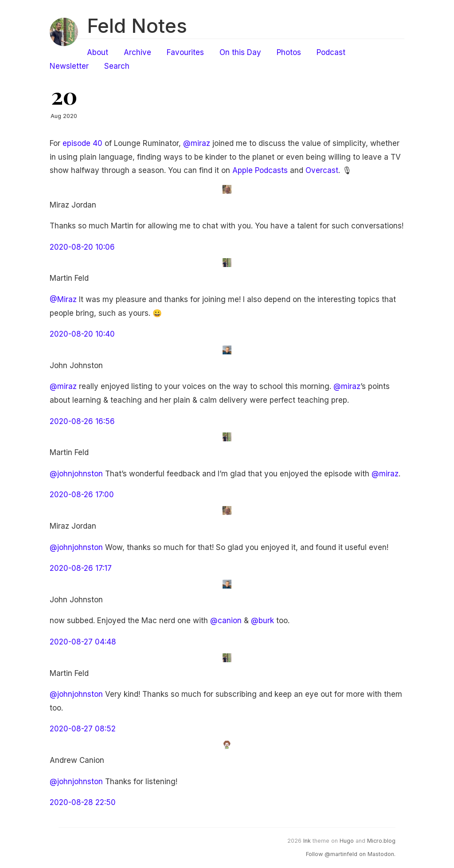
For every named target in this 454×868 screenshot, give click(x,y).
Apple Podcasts (260, 170)
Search (117, 66)
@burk (262, 621)
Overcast (322, 170)
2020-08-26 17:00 (82, 495)
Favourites (185, 52)
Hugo (347, 841)
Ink (307, 841)
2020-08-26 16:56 (82, 421)
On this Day (240, 52)
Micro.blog (381, 841)
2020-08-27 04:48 (83, 642)
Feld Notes (137, 26)
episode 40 (82, 143)
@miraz (197, 143)
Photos (289, 52)
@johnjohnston (76, 474)
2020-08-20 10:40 (82, 334)
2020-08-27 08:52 (83, 729)
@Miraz (63, 299)
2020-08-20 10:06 (82, 247)
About (98, 52)
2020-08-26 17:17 (81, 568)
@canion (226, 621)
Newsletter (69, 66)
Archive (137, 52)
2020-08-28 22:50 (83, 802)
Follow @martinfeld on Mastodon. (351, 854)
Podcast (331, 52)
